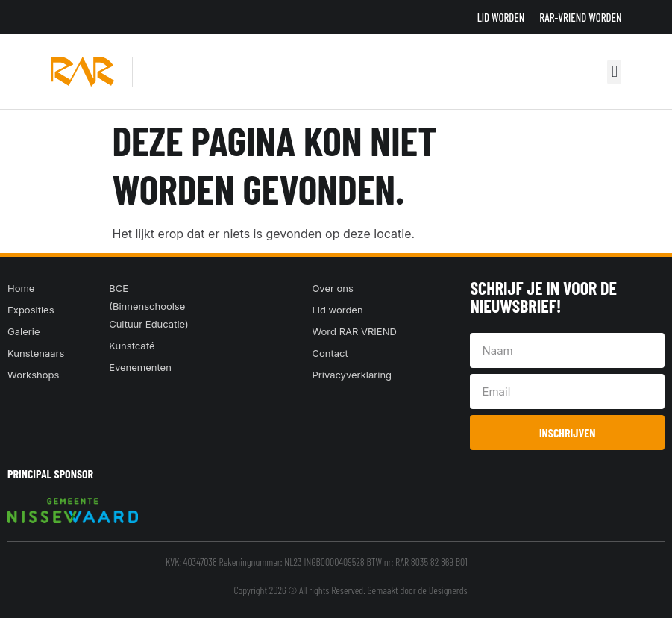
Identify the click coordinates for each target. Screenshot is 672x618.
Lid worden (501, 17)
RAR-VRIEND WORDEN (580, 17)
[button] (614, 72)
